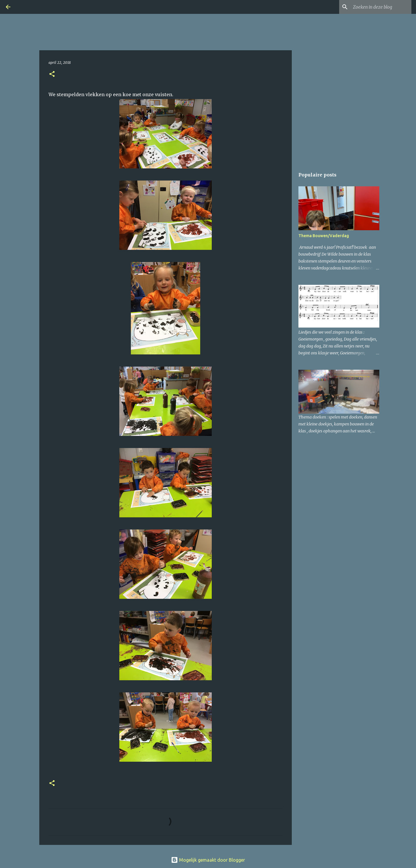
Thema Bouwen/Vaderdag (324, 236)
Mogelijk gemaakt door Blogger (208, 860)
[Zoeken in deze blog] (381, 7)
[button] (52, 74)
